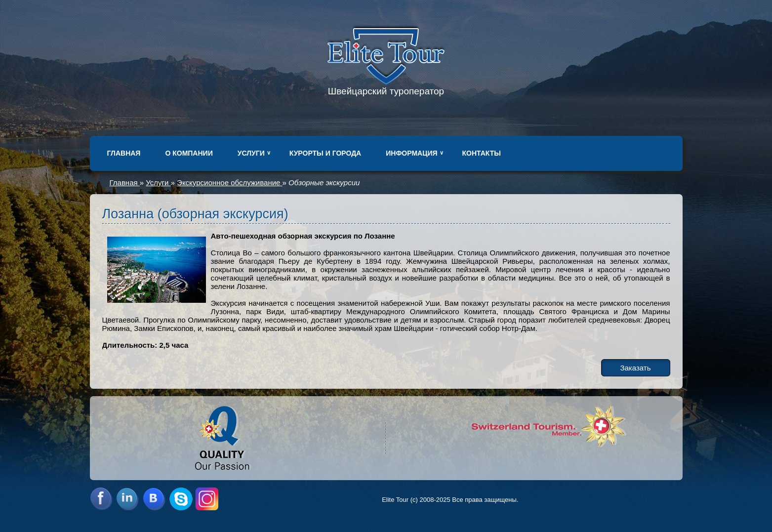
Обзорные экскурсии (324, 183)
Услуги (251, 153)
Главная (124, 153)
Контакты (482, 153)
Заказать (635, 368)
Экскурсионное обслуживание (229, 183)
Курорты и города (325, 153)
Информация (411, 153)
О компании (189, 153)
